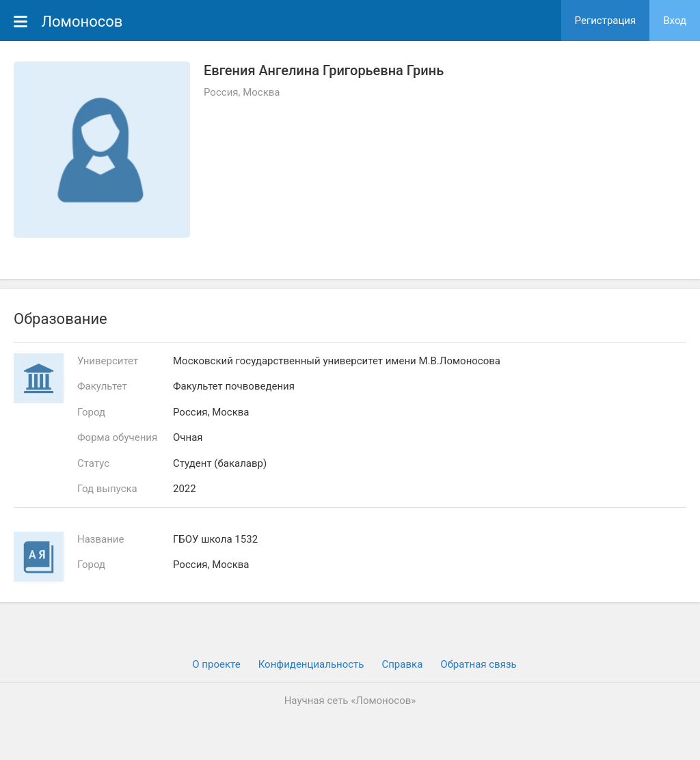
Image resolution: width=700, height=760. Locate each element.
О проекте (216, 664)
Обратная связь (478, 664)
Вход (675, 21)
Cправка (402, 664)
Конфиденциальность (311, 664)
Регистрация (606, 21)
